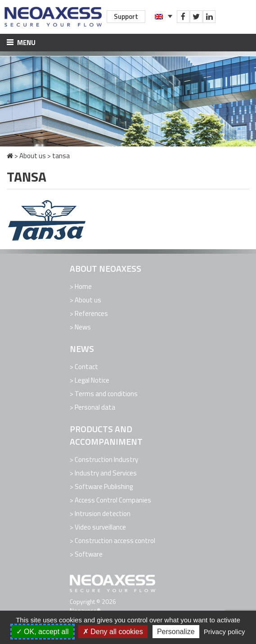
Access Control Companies (113, 500)
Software (89, 554)
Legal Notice (92, 380)
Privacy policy (225, 632)
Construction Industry (106, 459)
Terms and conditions (106, 394)
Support (126, 16)
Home (83, 286)
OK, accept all (43, 632)
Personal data (95, 407)
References (91, 313)
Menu (21, 43)
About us (33, 156)
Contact (86, 367)
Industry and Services (106, 473)
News (83, 327)
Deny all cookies (113, 632)
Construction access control (115, 541)
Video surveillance (100, 527)
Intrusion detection (103, 514)
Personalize (176, 632)
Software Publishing (104, 486)
